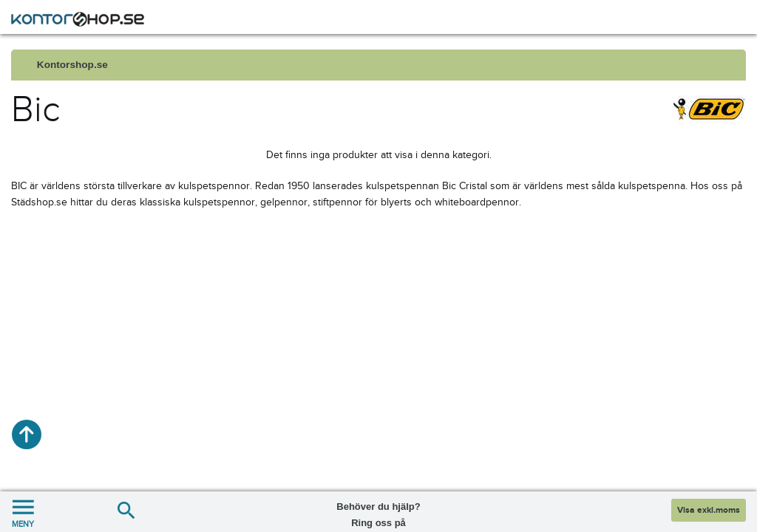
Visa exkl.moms (709, 510)
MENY (23, 512)
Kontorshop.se (72, 65)
